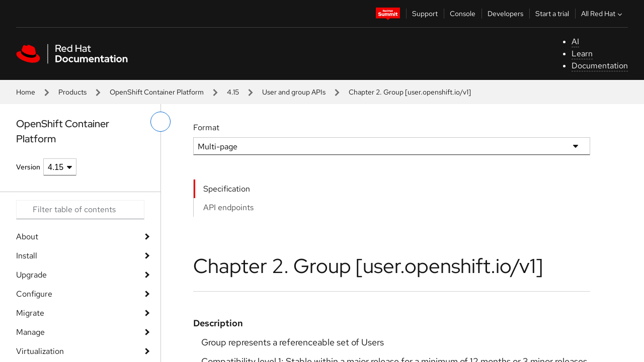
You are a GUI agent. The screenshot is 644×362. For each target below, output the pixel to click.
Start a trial (552, 14)
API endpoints (228, 207)
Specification (227, 189)
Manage (30, 332)
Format (206, 127)
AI (575, 41)
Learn (582, 54)
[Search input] (80, 210)
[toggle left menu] (160, 122)
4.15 (233, 92)
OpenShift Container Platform (157, 92)
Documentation (600, 66)
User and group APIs (294, 92)
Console (463, 14)
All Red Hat (603, 14)
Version (28, 167)
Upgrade (31, 275)
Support (425, 14)
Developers (505, 14)
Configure (34, 294)
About (27, 237)
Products (72, 92)
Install (27, 256)
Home (26, 92)
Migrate (30, 313)
